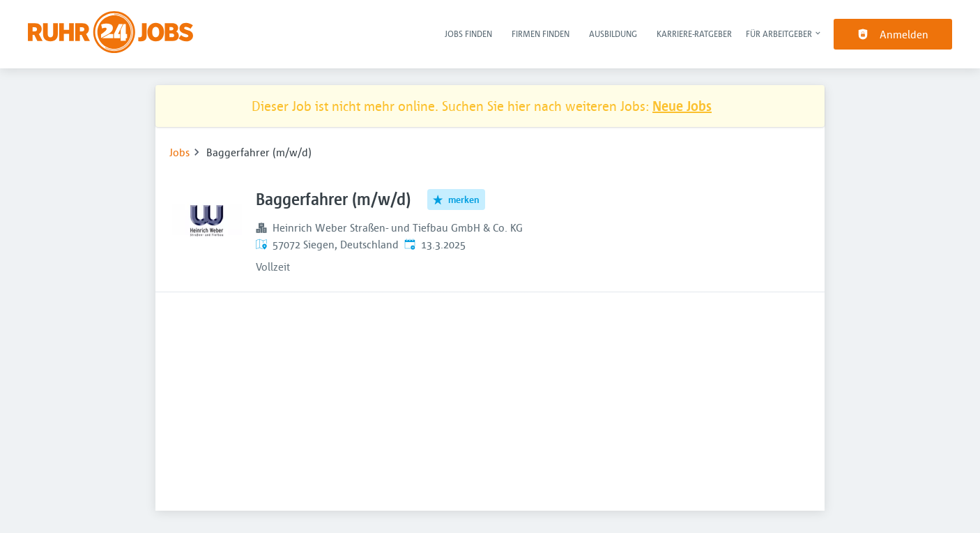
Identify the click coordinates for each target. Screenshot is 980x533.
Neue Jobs (682, 106)
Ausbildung (613, 33)
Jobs (179, 152)
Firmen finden (541, 33)
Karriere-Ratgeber (694, 33)
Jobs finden (468, 33)
